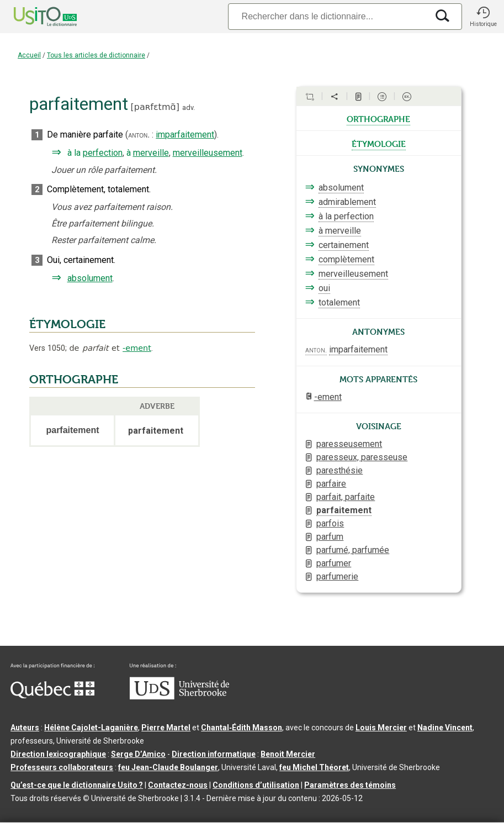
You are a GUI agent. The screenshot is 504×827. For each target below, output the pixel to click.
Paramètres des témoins (350, 785)
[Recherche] (328, 16)
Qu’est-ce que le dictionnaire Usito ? (77, 785)
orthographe (378, 118)
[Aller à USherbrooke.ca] (179, 697)
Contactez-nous (178, 785)
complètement (346, 259)
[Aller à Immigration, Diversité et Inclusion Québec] (52, 696)
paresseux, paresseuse (362, 457)
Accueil (29, 55)
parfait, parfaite (346, 497)
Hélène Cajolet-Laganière (91, 728)
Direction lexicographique (58, 754)
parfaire (331, 484)
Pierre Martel (166, 728)
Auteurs (25, 728)
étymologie (379, 143)
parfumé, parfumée (353, 550)
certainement (344, 245)
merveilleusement (208, 153)
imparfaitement (185, 135)
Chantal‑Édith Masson (242, 728)
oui (324, 288)
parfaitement (344, 510)
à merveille (340, 231)
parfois (330, 523)
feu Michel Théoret (314, 767)
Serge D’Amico (138, 754)
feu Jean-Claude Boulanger (168, 767)
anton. (139, 135)
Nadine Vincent (445, 728)
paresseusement (349, 444)
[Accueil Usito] (33, 17)
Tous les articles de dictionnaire (96, 55)
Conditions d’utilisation (256, 785)
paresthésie (339, 470)
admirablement (347, 202)
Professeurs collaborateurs (62, 767)
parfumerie (337, 576)
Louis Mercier (381, 728)
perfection (103, 153)
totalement (339, 302)
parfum (330, 537)
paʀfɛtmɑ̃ (155, 107)
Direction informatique (214, 754)
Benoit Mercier (288, 754)
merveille (151, 153)
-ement (137, 348)
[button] (483, 17)
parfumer (334, 563)
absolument (90, 278)
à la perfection (346, 216)
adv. (189, 107)
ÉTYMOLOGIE (67, 324)
